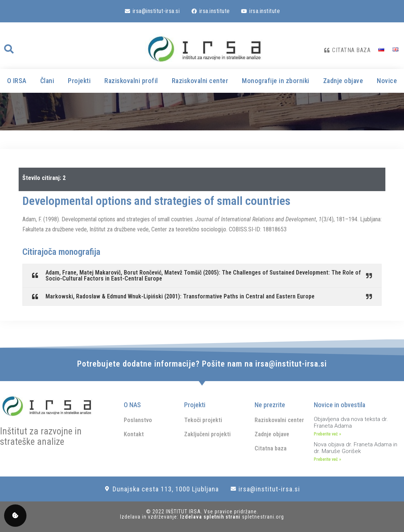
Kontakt (134, 434)
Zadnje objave (343, 81)
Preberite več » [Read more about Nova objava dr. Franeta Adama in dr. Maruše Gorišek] (327, 459)
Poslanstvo (138, 420)
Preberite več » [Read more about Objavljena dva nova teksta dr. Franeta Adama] (327, 434)
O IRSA (17, 81)
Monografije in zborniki (276, 81)
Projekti (79, 81)
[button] (9, 49)
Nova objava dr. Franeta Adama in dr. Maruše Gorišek (356, 448)
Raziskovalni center (200, 81)
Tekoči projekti (203, 420)
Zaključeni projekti (207, 434)
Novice (387, 81)
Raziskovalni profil (131, 81)
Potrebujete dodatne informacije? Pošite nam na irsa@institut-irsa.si (202, 364)
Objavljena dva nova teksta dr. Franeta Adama (351, 422)
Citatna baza (271, 448)
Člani (47, 81)
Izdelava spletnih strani (211, 517)
